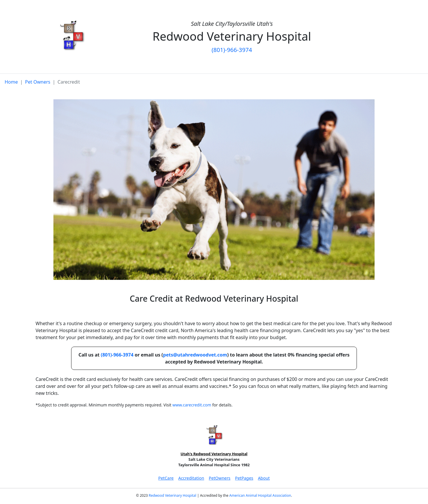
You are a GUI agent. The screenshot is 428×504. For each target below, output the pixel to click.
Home (11, 82)
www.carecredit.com (192, 405)
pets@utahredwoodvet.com (195, 355)
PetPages (244, 478)
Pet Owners (38, 82)
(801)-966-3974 (232, 50)
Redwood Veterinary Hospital (172, 495)
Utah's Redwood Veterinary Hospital (214, 454)
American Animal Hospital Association (260, 495)
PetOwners (220, 478)
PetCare (166, 478)
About (264, 478)
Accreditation (191, 478)
